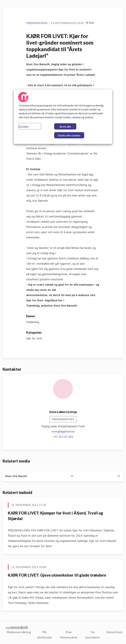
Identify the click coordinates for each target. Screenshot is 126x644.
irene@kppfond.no (63, 431)
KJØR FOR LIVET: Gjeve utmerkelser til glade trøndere (57, 575)
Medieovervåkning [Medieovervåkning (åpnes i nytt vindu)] (19, 632)
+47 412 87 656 (63, 437)
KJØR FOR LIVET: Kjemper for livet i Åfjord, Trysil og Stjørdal (55, 516)
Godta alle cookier (69, 135)
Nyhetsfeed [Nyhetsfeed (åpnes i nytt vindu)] (114, 632)
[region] (63, 117)
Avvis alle (65, 126)
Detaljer (24, 126)
